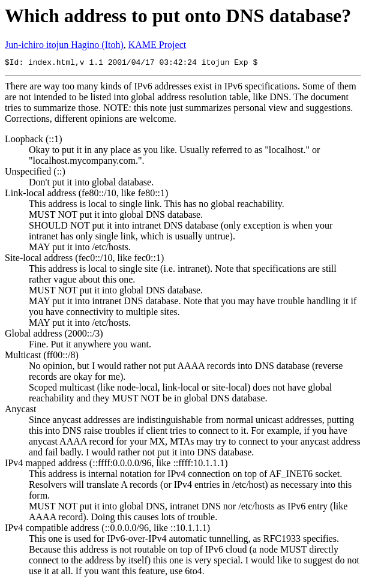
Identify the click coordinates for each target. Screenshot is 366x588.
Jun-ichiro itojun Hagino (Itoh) (64, 45)
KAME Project (157, 45)
